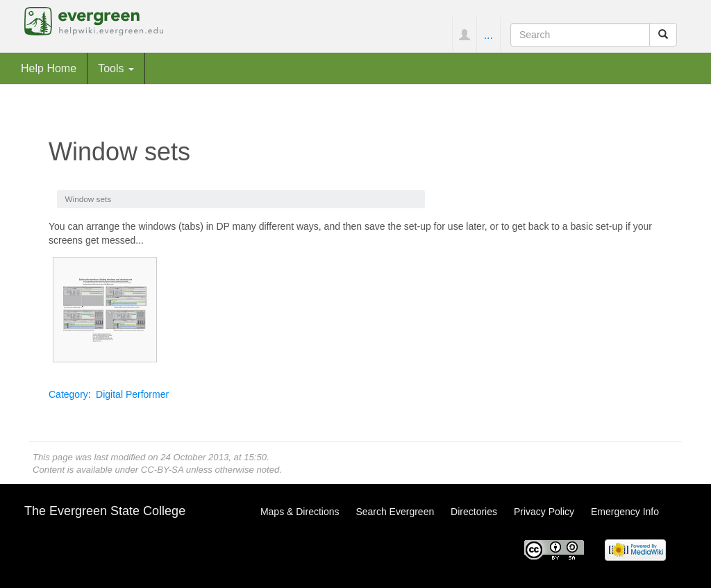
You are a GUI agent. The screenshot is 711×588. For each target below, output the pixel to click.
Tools (116, 68)
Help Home (49, 68)
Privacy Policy (544, 512)
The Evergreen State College (105, 511)
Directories (474, 512)
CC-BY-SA (162, 470)
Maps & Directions (300, 512)
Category (68, 394)
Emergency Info (625, 512)
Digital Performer (132, 394)
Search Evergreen (395, 512)
